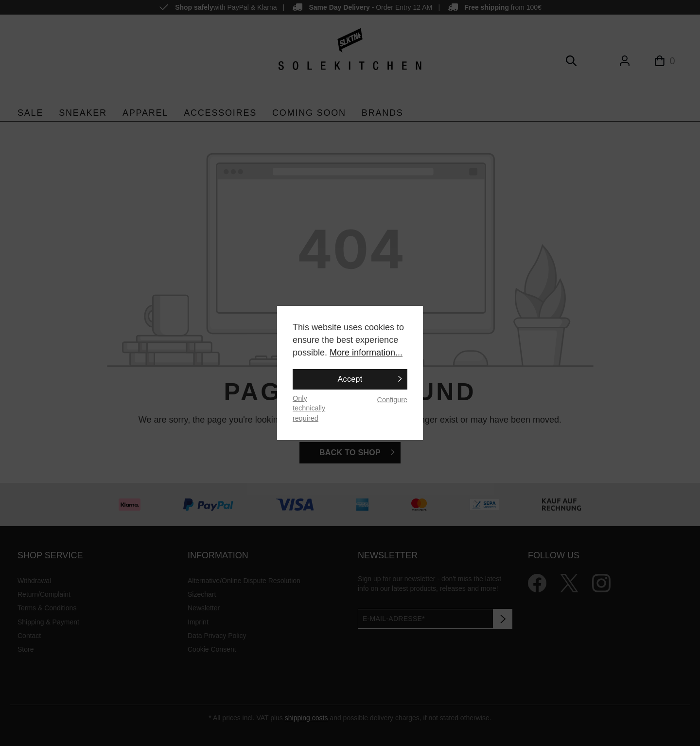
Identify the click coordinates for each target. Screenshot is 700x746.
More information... (366, 353)
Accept (350, 379)
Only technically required (309, 408)
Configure (392, 400)
